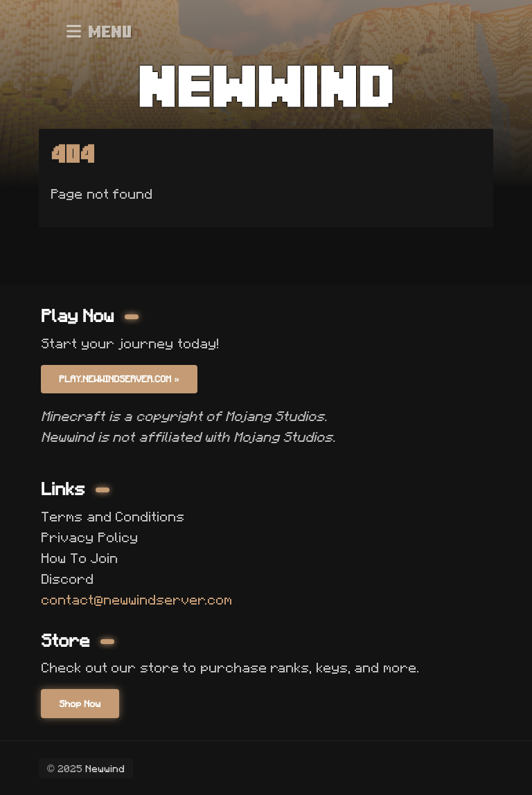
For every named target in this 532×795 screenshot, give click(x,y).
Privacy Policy (89, 537)
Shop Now (80, 704)
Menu (99, 31)
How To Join (79, 558)
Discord (67, 579)
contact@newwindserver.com (136, 600)
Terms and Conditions (113, 517)
